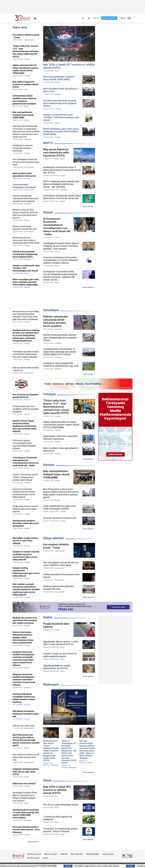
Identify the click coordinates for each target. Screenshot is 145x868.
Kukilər (46, 858)
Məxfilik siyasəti (33, 858)
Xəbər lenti (20, 27)
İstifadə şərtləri (108, 854)
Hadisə (48, 617)
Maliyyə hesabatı (51, 854)
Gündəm (49, 465)
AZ (95, 18)
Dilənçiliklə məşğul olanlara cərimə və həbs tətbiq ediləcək (108, 866)
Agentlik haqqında (34, 854)
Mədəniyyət (51, 684)
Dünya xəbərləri (53, 538)
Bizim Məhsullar (77, 854)
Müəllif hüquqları (93, 854)
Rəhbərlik (64, 854)
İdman (47, 780)
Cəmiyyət (49, 394)
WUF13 (48, 143)
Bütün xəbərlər (88, 207)
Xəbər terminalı (109, 18)
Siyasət (48, 212)
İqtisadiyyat (51, 310)
